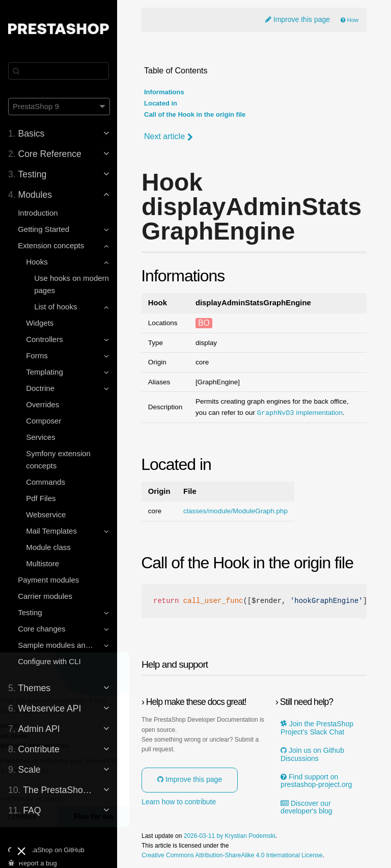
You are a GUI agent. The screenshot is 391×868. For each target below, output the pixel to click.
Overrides (43, 404)
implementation (300, 413)
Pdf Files (41, 498)
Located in (161, 103)
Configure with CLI (49, 661)
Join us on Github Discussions (312, 754)
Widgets (40, 323)
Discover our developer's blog (306, 807)
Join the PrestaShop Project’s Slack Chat (317, 728)
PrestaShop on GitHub (46, 850)
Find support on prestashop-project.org (316, 781)
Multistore (43, 563)
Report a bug (33, 863)
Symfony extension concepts (58, 459)
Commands (46, 482)
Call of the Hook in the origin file (195, 115)
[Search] (59, 71)
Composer (44, 421)
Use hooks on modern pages (72, 284)
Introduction (38, 213)
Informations (164, 92)
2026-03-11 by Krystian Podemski (230, 836)
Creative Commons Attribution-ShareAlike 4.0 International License (232, 856)
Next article (169, 137)
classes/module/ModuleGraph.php (235, 511)
